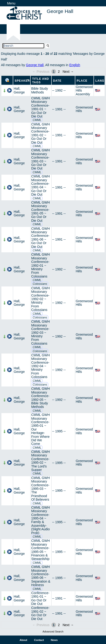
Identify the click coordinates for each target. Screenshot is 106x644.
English (75, 65)
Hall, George (19, 90)
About (23, 640)
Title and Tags (40, 81)
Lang (100, 81)
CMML (37, 120)
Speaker (22, 81)
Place (82, 81)
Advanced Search (53, 632)
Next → (68, 72)
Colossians (40, 284)
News (54, 640)
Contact (39, 640)
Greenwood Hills (84, 109)
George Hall (35, 65)
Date (57, 81)
